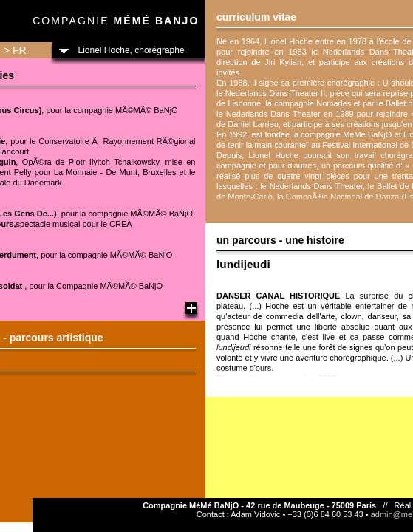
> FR (15, 50)
